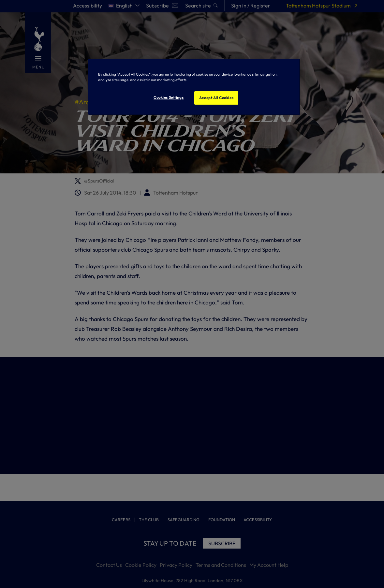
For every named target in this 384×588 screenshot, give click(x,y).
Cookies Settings (169, 97)
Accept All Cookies (216, 98)
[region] (194, 87)
